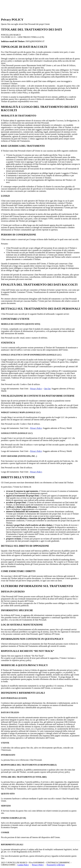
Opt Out (47, 389)
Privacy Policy (36, 389)
